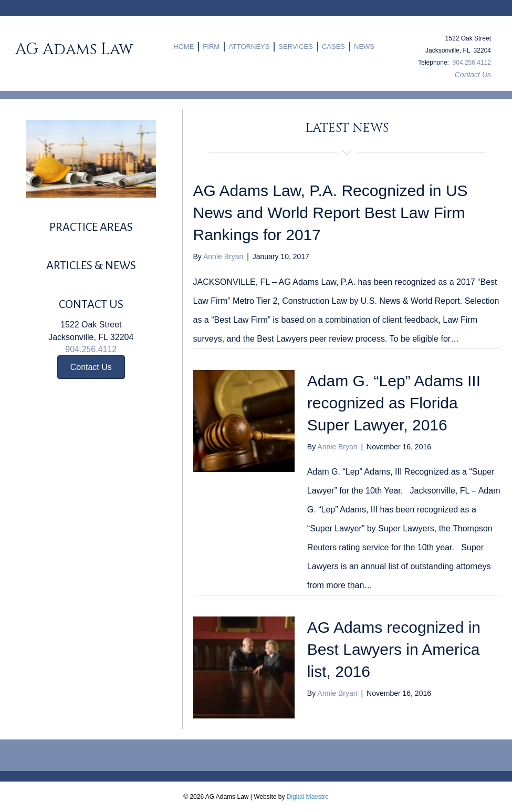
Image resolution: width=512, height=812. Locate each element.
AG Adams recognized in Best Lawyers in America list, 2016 (394, 649)
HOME (184, 47)
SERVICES (296, 47)
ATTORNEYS (249, 47)
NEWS (364, 47)
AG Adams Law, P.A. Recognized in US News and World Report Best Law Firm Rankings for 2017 (331, 213)
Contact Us (473, 75)
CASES (333, 47)
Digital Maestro (308, 797)
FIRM (211, 47)
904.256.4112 (472, 63)
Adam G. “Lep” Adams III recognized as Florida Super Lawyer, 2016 (394, 403)
